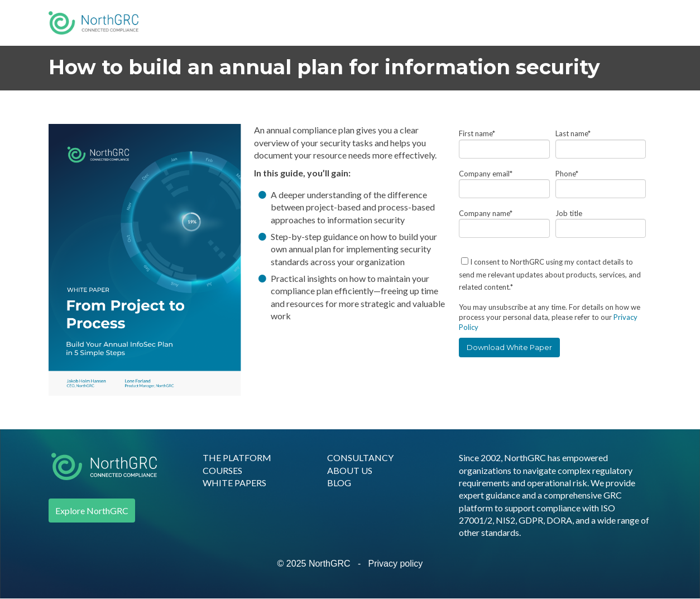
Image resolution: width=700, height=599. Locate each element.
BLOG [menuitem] (339, 483)
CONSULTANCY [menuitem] (360, 457)
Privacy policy (396, 564)
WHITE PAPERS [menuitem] (234, 483)
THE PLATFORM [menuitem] (237, 457)
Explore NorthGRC (92, 511)
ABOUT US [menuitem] (350, 470)
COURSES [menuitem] (222, 470)
